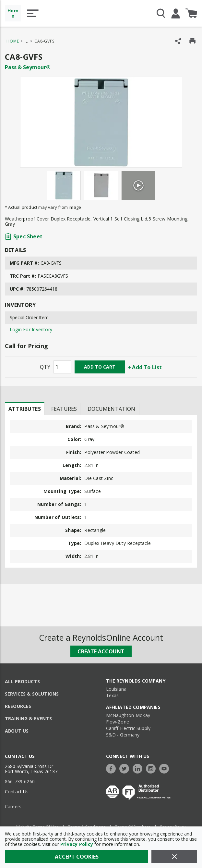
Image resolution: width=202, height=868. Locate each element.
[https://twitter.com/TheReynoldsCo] (126, 768)
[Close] (174, 857)
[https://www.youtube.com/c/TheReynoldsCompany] (166, 768)
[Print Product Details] (192, 41)
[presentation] (25, 409)
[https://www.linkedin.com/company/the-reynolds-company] (139, 768)
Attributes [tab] (25, 409)
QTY (45, 367)
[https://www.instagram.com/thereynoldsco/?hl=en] (152, 768)
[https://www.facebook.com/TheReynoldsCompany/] (113, 768)
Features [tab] (64, 409)
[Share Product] (178, 41)
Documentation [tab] (111, 409)
